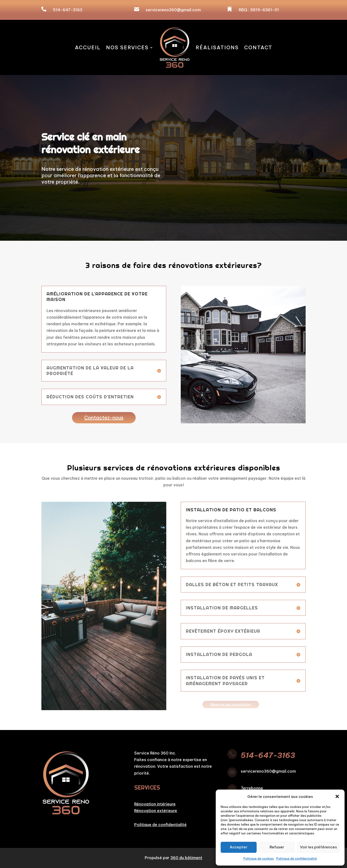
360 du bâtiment (186, 858)
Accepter (239, 847)
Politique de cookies (259, 859)
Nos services (127, 47)
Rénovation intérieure (155, 804)
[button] (337, 796)
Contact (258, 47)
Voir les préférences (318, 847)
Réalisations (217, 47)
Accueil (88, 47)
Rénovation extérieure (156, 811)
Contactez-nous (104, 418)
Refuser (277, 847)
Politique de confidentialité (297, 859)
